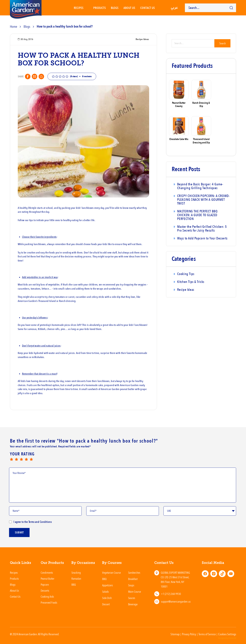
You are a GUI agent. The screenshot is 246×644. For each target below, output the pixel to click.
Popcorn (45, 585)
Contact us (148, 8)
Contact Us (15, 597)
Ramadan (76, 579)
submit (19, 534)
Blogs (115, 8)
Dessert (106, 604)
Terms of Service (207, 634)
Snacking (76, 573)
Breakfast (133, 579)
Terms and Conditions (40, 522)
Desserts (45, 591)
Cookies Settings (227, 634)
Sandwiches (134, 573)
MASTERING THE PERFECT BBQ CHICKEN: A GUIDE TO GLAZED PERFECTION (197, 215)
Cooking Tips (186, 274)
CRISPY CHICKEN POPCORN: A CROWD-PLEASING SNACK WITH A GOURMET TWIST (203, 200)
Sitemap (175, 634)
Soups (131, 585)
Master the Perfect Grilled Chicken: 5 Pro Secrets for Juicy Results (202, 229)
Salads (105, 592)
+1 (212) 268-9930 (171, 594)
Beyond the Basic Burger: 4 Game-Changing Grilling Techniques (200, 186)
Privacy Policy (189, 634)
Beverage (133, 604)
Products (100, 8)
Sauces (132, 598)
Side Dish (107, 598)
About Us (129, 8)
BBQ (74, 585)
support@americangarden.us (176, 601)
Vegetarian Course (111, 573)
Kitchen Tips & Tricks (191, 282)
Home (13, 26)
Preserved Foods (49, 602)
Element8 (232, 638)
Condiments (47, 573)
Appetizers (108, 585)
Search (223, 43)
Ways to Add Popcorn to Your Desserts (202, 238)
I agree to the (30, 522)
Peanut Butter (47, 579)
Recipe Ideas (186, 290)
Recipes (79, 8)
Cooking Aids (47, 597)
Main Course (135, 592)
